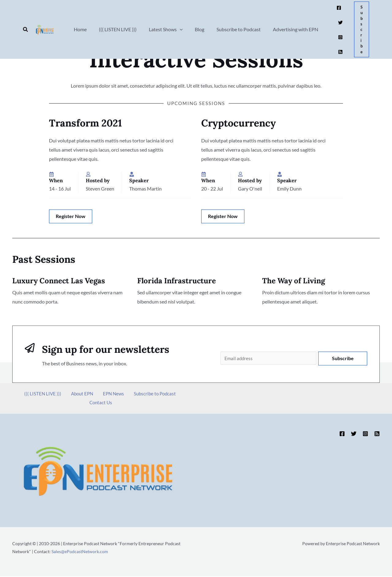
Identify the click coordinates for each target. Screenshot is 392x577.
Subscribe (343, 358)
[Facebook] (332, 12)
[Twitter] (339, 12)
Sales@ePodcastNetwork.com (80, 552)
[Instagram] (333, 22)
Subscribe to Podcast (135, 394)
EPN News (97, 394)
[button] (26, 16)
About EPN (69, 394)
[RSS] (341, 22)
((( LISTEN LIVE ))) (34, 394)
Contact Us (174, 394)
